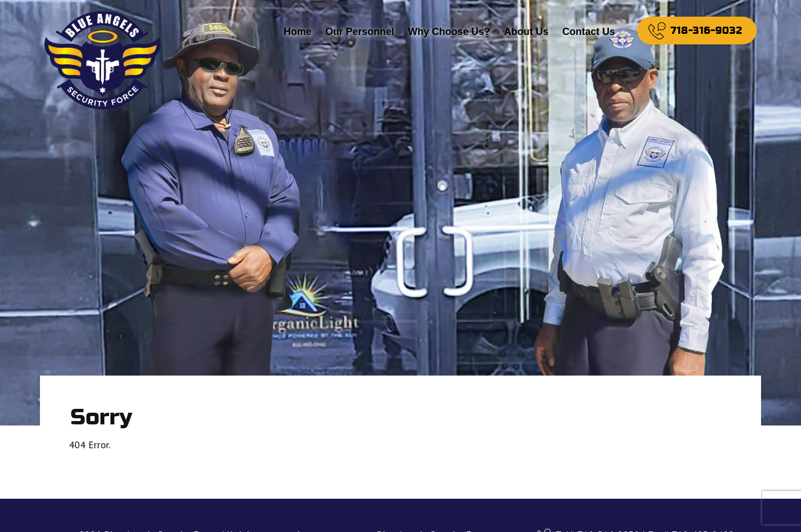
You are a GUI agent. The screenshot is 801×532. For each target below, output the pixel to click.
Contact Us (589, 32)
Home (298, 32)
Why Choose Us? (449, 32)
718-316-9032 (707, 31)
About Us (526, 32)
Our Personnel (360, 32)
